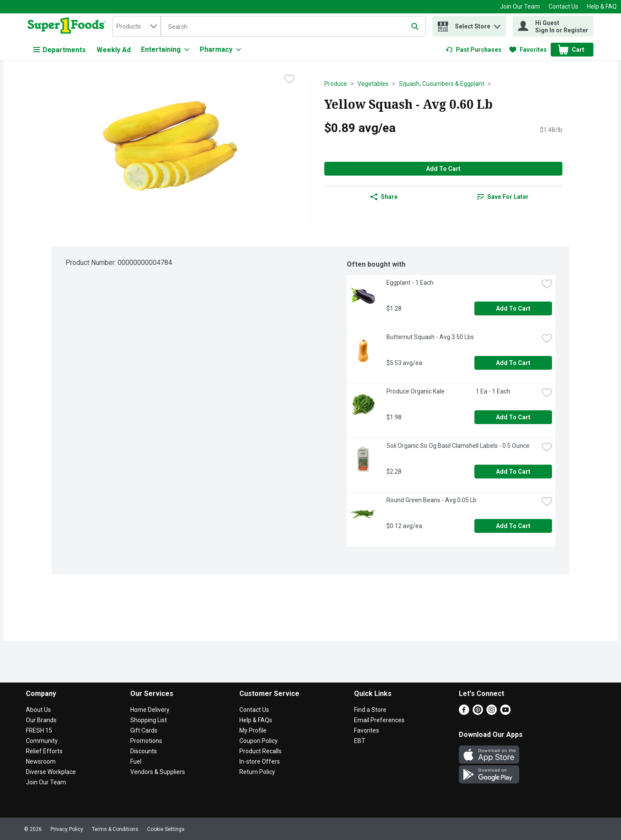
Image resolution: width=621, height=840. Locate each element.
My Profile (253, 730)
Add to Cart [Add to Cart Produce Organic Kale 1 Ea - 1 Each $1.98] (513, 417)
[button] (497, 24)
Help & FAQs (256, 720)
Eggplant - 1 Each (410, 283)
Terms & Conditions (115, 829)
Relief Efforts (44, 751)
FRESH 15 (39, 730)
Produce (336, 84)
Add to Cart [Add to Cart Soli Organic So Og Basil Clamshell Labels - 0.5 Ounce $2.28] (513, 472)
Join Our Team (520, 6)
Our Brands (41, 720)
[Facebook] (464, 713)
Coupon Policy (259, 741)
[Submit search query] (415, 26)
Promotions (146, 741)
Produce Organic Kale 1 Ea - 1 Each (448, 391)
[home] (68, 26)
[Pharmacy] (220, 50)
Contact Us (563, 6)
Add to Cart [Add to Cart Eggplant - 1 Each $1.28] (513, 308)
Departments (60, 50)
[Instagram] (492, 713)
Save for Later (503, 197)
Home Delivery (150, 710)
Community (42, 741)
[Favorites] (528, 50)
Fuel (136, 761)
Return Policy (257, 772)
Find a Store (370, 710)
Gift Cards (144, 730)
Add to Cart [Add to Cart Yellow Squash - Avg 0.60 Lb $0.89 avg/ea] (443, 169)
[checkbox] (289, 80)
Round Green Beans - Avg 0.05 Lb (431, 500)
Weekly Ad (114, 50)
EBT (360, 741)
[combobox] (137, 26)
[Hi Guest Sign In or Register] (553, 26)
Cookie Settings (166, 829)
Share (384, 197)
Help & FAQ (602, 6)
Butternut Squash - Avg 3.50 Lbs (430, 337)
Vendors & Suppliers (158, 772)
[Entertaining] (165, 50)
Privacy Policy (67, 829)
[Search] (293, 27)
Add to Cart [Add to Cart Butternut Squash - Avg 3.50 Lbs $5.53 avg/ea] (513, 363)
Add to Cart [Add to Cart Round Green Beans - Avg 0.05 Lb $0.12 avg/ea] (513, 526)
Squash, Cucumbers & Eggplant (442, 84)
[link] (474, 50)
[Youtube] (505, 713)
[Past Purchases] (474, 50)
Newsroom (41, 761)
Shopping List (149, 720)
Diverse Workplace (51, 772)
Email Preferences (379, 720)
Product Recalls (260, 751)
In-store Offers (260, 761)
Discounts (144, 751)
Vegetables (373, 84)
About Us (38, 710)
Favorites (367, 730)
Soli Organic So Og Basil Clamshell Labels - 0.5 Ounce (458, 446)
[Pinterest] (478, 713)
